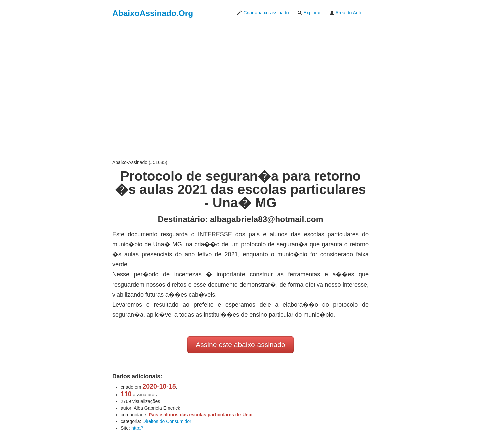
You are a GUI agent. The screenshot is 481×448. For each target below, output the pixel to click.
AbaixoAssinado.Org (153, 13)
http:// (137, 428)
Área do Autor (347, 13)
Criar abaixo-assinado (263, 13)
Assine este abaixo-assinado (240, 345)
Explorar (309, 13)
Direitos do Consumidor (167, 421)
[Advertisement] (240, 92)
